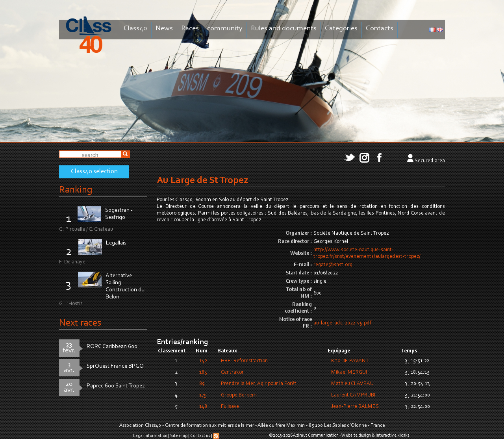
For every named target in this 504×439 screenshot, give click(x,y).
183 (203, 372)
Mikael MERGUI (349, 372)
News (164, 29)
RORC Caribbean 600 (112, 347)
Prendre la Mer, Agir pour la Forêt (259, 384)
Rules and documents (284, 29)
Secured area (430, 161)
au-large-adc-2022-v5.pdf (342, 323)
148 (203, 407)
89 (202, 384)
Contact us (200, 436)
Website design (356, 435)
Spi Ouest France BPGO (115, 366)
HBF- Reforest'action (244, 361)
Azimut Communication (316, 435)
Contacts (380, 29)
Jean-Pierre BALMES (355, 407)
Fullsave (230, 407)
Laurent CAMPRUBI (353, 395)
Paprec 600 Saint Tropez (116, 386)
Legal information (150, 436)
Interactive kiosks (393, 435)
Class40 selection (94, 172)
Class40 (135, 29)
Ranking (76, 190)
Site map (179, 436)
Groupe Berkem (239, 395)
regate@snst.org (333, 265)
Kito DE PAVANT (350, 361)
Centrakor (232, 372)
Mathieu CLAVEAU (352, 384)
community (225, 29)
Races (190, 29)
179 (203, 395)
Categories (341, 29)
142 (203, 361)
